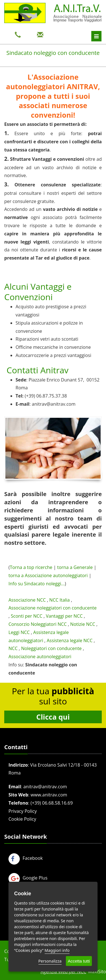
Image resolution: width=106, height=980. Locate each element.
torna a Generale (75, 567)
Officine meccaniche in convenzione (53, 347)
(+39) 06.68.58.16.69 (52, 803)
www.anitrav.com (49, 795)
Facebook (26, 858)
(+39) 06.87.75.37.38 (46, 396)
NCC (13, 648)
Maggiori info (57, 950)
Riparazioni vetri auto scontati (47, 339)
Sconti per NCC (26, 616)
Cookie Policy (22, 819)
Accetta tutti (79, 961)
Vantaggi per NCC (64, 616)
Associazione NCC (27, 600)
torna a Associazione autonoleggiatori (48, 575)
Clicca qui (53, 717)
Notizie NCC (83, 624)
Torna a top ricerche (31, 567)
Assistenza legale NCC (70, 640)
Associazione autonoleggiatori (40, 657)
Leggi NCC (19, 632)
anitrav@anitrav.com (54, 404)
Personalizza (50, 961)
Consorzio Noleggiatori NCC (38, 624)
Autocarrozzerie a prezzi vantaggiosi (53, 355)
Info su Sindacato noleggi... (37, 584)
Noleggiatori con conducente (51, 648)
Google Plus (28, 878)
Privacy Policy (23, 811)
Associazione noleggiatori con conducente (53, 608)
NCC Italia (59, 600)
